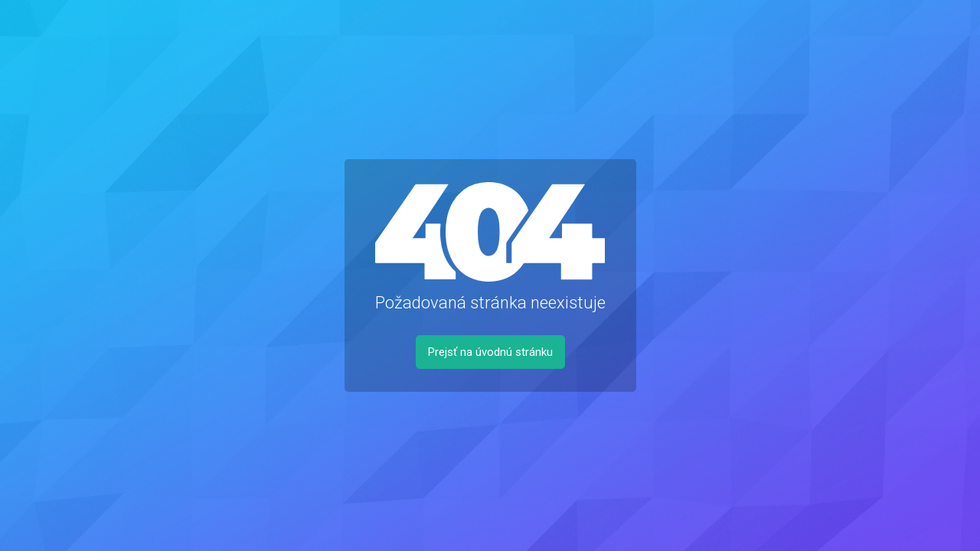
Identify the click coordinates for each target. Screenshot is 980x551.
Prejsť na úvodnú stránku (490, 352)
